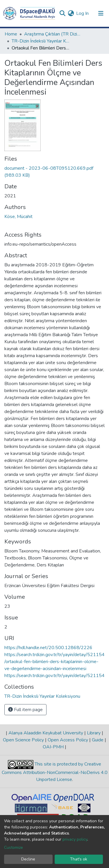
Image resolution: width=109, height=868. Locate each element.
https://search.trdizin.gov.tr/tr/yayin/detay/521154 (54, 676)
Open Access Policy (68, 740)
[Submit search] (62, 13)
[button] (71, 13)
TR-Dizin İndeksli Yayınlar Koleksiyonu (41, 41)
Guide (98, 740)
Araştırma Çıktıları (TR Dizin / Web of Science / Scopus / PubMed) (53, 34)
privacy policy (75, 839)
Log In (83, 13)
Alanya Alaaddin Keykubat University (46, 733)
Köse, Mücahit (18, 217)
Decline (28, 859)
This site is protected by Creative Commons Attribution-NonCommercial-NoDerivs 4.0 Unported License (55, 772)
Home (11, 34)
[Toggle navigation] (101, 13)
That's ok (79, 859)
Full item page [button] (25, 710)
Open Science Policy (24, 740)
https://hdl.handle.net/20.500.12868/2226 (48, 648)
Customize (14, 847)
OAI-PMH (54, 747)
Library (94, 733)
